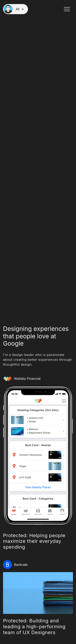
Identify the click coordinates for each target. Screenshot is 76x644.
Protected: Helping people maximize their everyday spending (34, 541)
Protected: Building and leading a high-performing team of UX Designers (34, 627)
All (18, 9)
